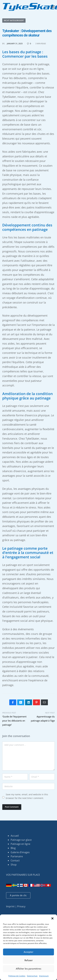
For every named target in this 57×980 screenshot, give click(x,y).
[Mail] (44, 702)
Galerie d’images (20, 852)
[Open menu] (53, 7)
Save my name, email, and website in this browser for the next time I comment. (27, 796)
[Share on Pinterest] (36, 702)
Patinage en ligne (20, 844)
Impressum (44, 976)
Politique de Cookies (17, 976)
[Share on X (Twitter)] (21, 702)
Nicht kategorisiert (14, 20)
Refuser (29, 960)
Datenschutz (32, 976)
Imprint (10, 906)
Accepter (28, 952)
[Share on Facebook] (13, 702)
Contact (15, 860)
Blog (13, 848)
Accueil (15, 836)
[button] (52, 918)
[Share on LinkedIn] (29, 702)
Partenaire (17, 856)
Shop (14, 865)
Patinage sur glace (21, 840)
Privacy (21, 906)
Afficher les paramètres (28, 969)
